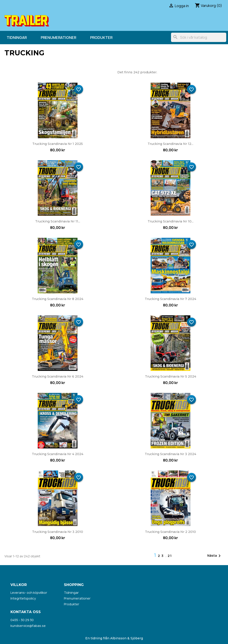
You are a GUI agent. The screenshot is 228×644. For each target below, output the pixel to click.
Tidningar (17, 38)
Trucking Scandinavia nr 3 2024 (170, 454)
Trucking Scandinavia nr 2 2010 (170, 532)
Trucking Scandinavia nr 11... (58, 221)
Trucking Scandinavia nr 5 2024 (171, 376)
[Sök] (199, 37)
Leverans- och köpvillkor (29, 593)
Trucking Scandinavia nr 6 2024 (58, 376)
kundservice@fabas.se (28, 626)
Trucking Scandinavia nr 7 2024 (170, 299)
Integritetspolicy (23, 598)
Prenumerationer (58, 38)
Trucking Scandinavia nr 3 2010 (58, 532)
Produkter (101, 38)
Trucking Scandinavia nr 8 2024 (58, 299)
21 (170, 556)
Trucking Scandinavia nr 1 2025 (58, 144)
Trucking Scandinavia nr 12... (170, 144)
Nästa (215, 556)
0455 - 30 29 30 (22, 620)
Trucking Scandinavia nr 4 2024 (58, 454)
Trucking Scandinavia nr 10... (171, 221)
